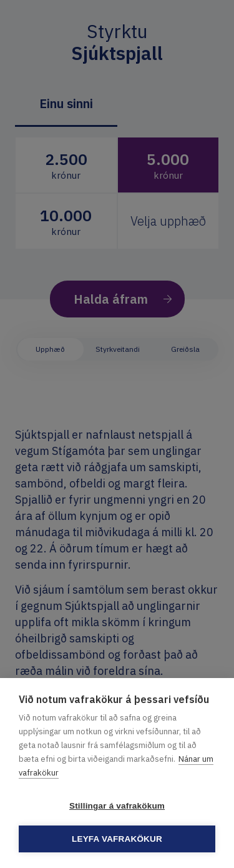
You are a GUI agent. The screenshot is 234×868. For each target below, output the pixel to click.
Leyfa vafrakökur (117, 839)
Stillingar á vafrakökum (117, 806)
